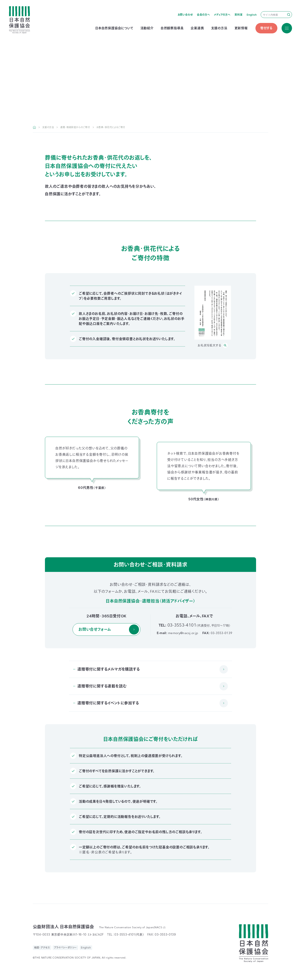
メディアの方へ (222, 15)
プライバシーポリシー (65, 948)
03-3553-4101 (182, 625)
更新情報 (241, 28)
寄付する (266, 28)
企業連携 (197, 28)
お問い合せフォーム (95, 629)
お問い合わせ (185, 15)
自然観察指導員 (172, 28)
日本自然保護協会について (114, 28)
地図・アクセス (42, 948)
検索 (289, 15)
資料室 (239, 15)
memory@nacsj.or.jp (183, 633)
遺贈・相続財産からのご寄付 (75, 127)
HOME (34, 127)
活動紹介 (147, 28)
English (252, 15)
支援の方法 (219, 28)
